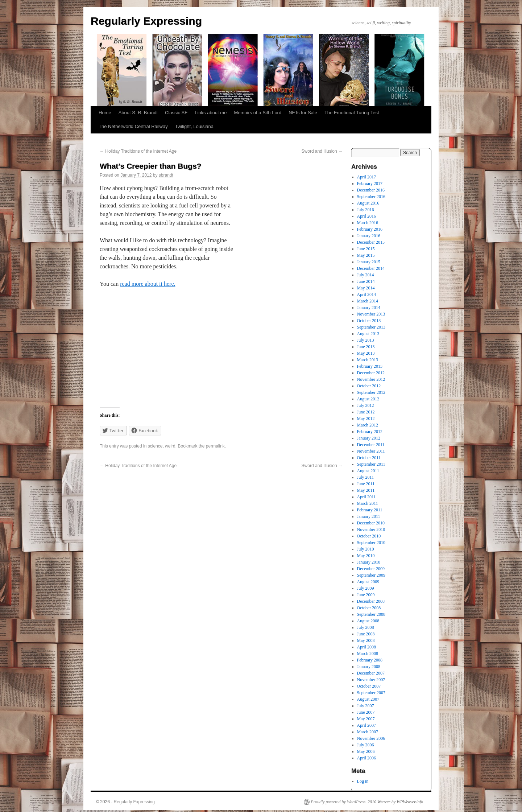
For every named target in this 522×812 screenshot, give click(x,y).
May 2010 (366, 556)
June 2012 (366, 412)
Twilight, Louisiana (194, 126)
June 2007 (366, 712)
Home (105, 113)
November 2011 (371, 451)
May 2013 (366, 353)
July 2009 (366, 588)
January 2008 (369, 667)
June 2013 (366, 347)
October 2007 (369, 686)
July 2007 (366, 706)
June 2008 (366, 634)
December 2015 (371, 242)
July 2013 (366, 340)
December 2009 (371, 569)
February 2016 (370, 229)
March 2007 (368, 732)
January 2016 (369, 236)
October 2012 (369, 386)
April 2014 (366, 294)
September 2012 (371, 392)
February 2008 (370, 660)
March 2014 (368, 301)
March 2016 (368, 223)
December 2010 (371, 523)
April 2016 (366, 216)
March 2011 (368, 503)
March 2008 (368, 654)
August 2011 (368, 471)
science (155, 446)
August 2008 (368, 621)
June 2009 (366, 595)
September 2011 (371, 464)
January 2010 (369, 562)
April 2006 (366, 758)
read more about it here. (148, 284)
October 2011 (369, 458)
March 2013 (368, 360)
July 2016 (366, 210)
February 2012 (370, 432)
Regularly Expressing (146, 21)
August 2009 (368, 582)
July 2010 (366, 549)
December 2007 (371, 673)
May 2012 (366, 419)
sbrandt (166, 175)
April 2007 (366, 725)
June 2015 (366, 249)
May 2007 (366, 719)
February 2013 (370, 366)
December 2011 (371, 445)
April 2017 (366, 177)
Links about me (211, 113)
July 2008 (366, 627)
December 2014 (371, 268)
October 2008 (369, 608)
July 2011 (366, 477)
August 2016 (368, 203)
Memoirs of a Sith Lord (258, 113)
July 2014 (366, 275)
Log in (363, 781)
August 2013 (368, 334)
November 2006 (371, 738)
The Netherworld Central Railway (133, 126)
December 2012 (371, 373)
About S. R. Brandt (138, 113)
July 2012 (366, 405)
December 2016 (371, 190)
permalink (215, 446)
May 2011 (366, 490)
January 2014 (369, 308)
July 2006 (366, 745)
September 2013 (371, 327)
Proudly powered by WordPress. (339, 802)
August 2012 (368, 399)
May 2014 (366, 288)
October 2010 (369, 536)
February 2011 (370, 510)
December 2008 (371, 601)
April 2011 (366, 497)
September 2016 (371, 197)
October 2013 (369, 321)
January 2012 (369, 438)
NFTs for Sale (303, 113)
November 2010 (371, 529)
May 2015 (366, 255)
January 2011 (369, 516)
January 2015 (369, 262)
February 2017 (370, 184)
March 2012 (368, 425)
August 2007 (368, 699)
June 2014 (366, 281)
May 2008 (366, 640)
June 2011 (366, 484)
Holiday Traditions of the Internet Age (138, 151)
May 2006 (366, 751)
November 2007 (371, 680)
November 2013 (371, 314)
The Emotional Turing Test (352, 113)
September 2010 (371, 543)
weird (170, 446)
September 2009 (371, 575)
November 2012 (371, 379)
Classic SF (176, 113)
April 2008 (366, 647)
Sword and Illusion (322, 151)
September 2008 (371, 614)
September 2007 (371, 693)
